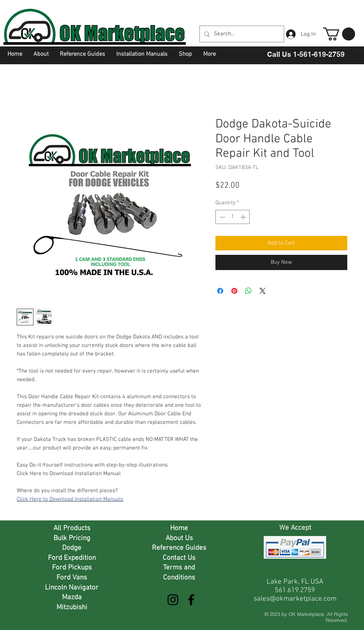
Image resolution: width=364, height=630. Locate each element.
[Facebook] (191, 600)
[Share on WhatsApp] (248, 291)
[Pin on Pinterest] (234, 291)
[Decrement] (222, 217)
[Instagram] (173, 600)
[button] (339, 34)
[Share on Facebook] (220, 291)
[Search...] (241, 34)
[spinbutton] (233, 217)
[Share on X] (263, 291)
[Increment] (244, 217)
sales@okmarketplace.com (295, 599)
